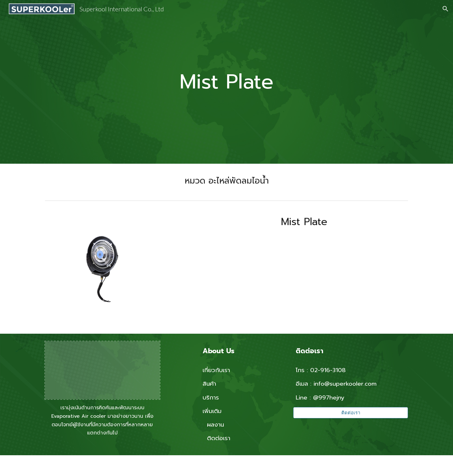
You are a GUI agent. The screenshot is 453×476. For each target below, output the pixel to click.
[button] (445, 9)
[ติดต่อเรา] (351, 413)
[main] (226, 82)
